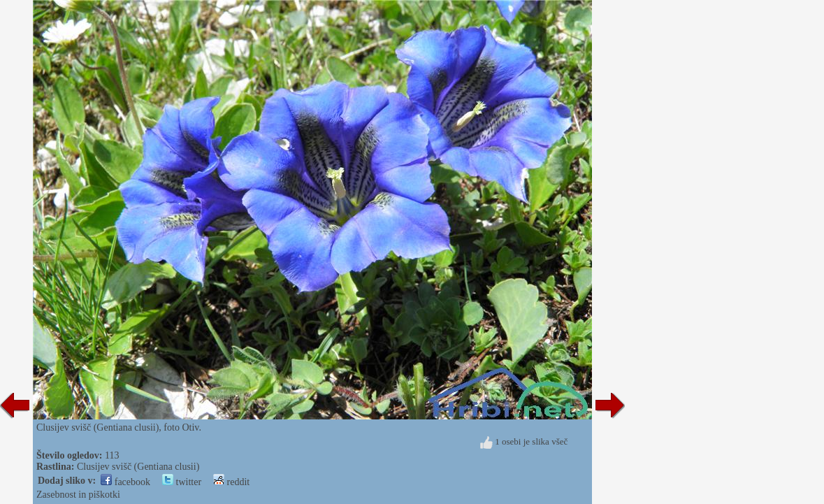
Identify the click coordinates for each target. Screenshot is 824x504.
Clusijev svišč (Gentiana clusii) (138, 467)
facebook (125, 482)
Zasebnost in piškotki (78, 495)
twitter (182, 482)
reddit (231, 482)
